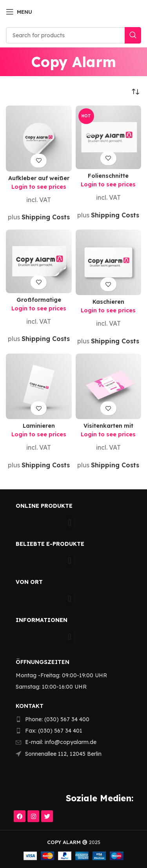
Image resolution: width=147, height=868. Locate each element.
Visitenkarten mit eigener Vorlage (108, 429)
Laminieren (39, 426)
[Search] (73, 35)
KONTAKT (30, 706)
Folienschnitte (108, 176)
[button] (70, 523)
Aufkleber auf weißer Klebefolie (39, 181)
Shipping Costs (46, 217)
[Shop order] (135, 92)
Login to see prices (39, 187)
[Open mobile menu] (19, 12)
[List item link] (69, 719)
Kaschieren (108, 302)
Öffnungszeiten (43, 662)
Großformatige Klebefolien (39, 303)
